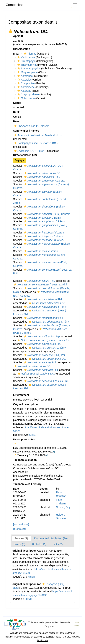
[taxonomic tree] (21, 524)
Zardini (44, 233)
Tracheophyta (27, 65)
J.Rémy (42, 218)
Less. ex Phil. (46, 381)
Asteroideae (26, 87)
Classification (22, 49)
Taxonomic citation (25, 460)
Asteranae (25, 76)
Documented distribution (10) (51, 538)
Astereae (24, 91)
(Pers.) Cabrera (47, 214)
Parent (17, 121)
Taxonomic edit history (27, 484)
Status (17, 103)
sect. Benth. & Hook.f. (39, 135)
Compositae (15, 5)
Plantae (30, 54)
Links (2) (58, 544)
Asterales (24, 80)
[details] (32, 435)
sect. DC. (35, 143)
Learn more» (76, 624)
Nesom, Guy (63, 507)
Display (20, 160)
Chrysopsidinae (28, 94)
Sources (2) (21, 538)
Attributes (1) (39, 544)
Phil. (41, 177)
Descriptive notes (24, 439)
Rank (16, 112)
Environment (21, 395)
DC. (42, 173)
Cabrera (44, 181)
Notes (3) (20, 544)
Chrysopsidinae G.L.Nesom (31, 126)
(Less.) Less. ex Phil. (40, 285)
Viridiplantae (26, 57)
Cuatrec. (44, 240)
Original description (25, 404)
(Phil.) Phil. (45, 355)
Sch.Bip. (42, 336)
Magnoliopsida (27, 72)
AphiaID (18, 36)
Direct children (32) (25, 155)
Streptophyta (26, 61)
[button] (11, 31)
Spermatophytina (28, 68)
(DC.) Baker (28, 151)
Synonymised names (26, 131)
